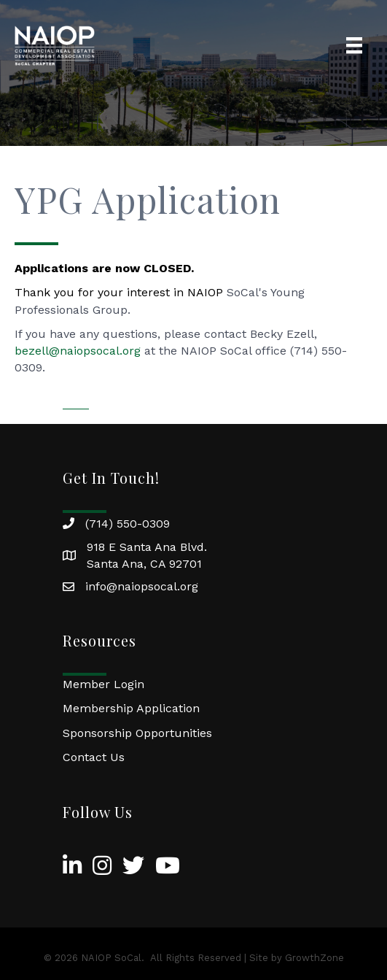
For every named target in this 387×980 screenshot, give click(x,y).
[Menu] (354, 45)
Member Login (103, 684)
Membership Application (131, 708)
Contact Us (94, 757)
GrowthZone (314, 958)
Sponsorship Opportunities (137, 733)
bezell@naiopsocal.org (78, 351)
